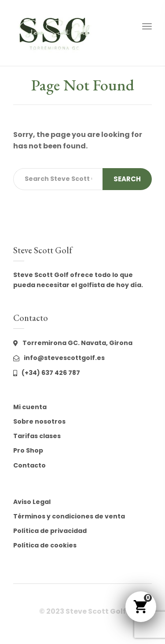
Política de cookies (45, 545)
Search (127, 179)
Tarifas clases (37, 436)
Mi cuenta (30, 407)
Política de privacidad (50, 531)
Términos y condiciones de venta (69, 516)
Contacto (29, 465)
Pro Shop (28, 450)
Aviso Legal (32, 502)
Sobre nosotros (39, 421)
